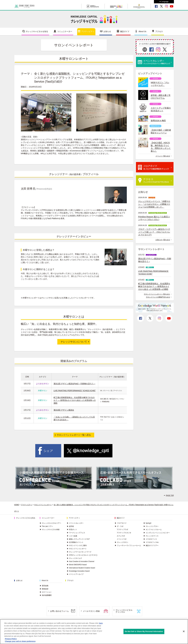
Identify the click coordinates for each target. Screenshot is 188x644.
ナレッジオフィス (151, 536)
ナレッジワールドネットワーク (79, 552)
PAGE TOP (170, 495)
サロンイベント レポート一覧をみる (157, 294)
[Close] (184, 632)
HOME (17, 505)
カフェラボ (121, 536)
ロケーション (46, 592)
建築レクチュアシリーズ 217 (78, 539)
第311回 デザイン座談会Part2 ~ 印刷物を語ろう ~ (74, 384)
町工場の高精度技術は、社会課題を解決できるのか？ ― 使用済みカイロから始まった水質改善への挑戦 (75, 400)
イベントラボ (122, 539)
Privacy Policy (11, 640)
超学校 (70, 526)
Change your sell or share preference (20, 642)
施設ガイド (125, 31)
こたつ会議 (72, 536)
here (101, 624)
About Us (142, 31)
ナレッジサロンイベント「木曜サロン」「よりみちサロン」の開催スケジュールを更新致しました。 (154, 204)
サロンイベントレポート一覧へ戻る (74, 435)
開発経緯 (44, 589)
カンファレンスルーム (153, 530)
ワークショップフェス (76, 533)
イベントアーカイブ (75, 574)
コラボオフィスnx (151, 542)
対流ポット (72, 530)
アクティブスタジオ (124, 533)
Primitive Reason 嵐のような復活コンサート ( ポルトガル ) (154, 218)
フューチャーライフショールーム (128, 545)
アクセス (159, 31)
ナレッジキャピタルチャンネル (124, 611)
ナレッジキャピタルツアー (50, 523)
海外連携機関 (46, 595)
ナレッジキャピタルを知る (37, 31)
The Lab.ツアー (46, 526)
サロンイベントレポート (43, 505)
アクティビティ (88, 31)
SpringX (147, 523)
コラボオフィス (150, 539)
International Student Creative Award (81, 568)
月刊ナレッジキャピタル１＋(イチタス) (82, 555)
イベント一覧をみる (163, 156)
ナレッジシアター (151, 526)
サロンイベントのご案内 (77, 545)
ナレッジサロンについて (74, 342)
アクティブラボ (122, 530)
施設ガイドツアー (151, 545)
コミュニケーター (65, 31)
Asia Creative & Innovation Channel (81, 561)
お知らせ (107, 31)
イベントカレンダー (75, 523)
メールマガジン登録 (91, 611)
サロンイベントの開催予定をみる (158, 297)
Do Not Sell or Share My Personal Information (144, 632)
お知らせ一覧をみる (163, 240)
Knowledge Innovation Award (78, 571)
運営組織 (44, 586)
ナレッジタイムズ (74, 558)
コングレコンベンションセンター (157, 533)
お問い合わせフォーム (59, 611)
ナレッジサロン (121, 542)
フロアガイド (121, 523)
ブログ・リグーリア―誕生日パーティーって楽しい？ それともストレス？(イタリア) (154, 232)
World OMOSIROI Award (77, 565)
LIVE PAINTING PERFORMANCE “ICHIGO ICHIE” (75, 391)
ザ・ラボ (119, 526)
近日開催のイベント (75, 542)
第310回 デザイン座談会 (64, 410)
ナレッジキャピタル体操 (50, 530)
